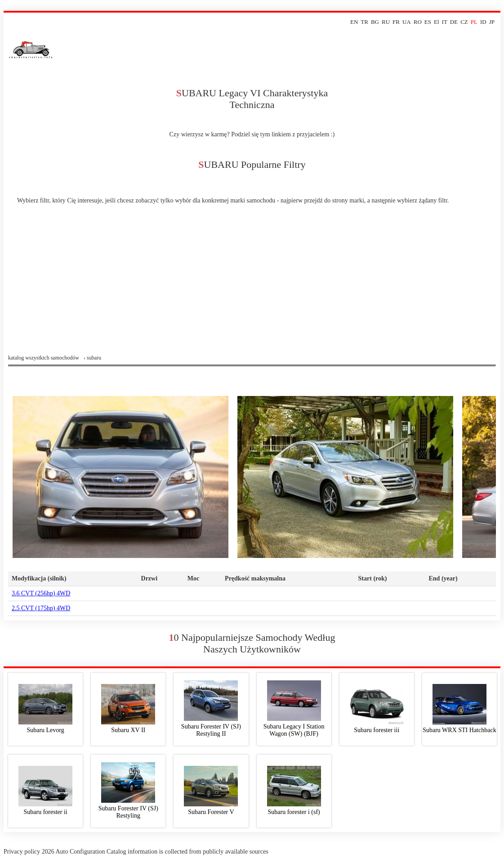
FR (396, 22)
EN (354, 22)
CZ (464, 22)
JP (492, 22)
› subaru (92, 358)
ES (428, 22)
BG (375, 22)
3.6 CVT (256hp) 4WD (41, 593)
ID (483, 22)
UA (407, 22)
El (437, 22)
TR (364, 22)
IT (445, 22)
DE (454, 22)
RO (418, 22)
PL (474, 22)
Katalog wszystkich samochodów (44, 358)
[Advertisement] (252, 287)
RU (386, 22)
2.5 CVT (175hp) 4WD (41, 608)
